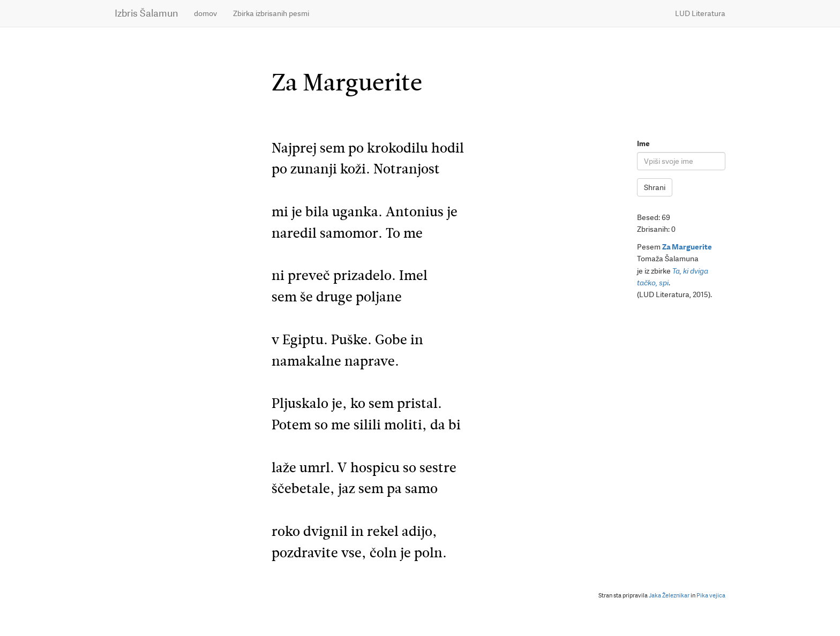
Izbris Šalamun (146, 13)
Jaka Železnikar (669, 596)
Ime (643, 143)
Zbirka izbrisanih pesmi (271, 13)
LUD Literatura (700, 13)
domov (205, 13)
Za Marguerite (687, 247)
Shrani (655, 187)
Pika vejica (711, 596)
